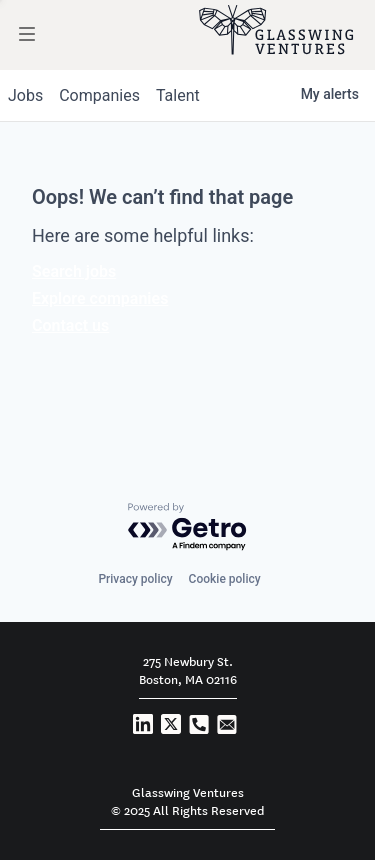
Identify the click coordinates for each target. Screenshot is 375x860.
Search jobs (74, 271)
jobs (25, 95)
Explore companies (100, 298)
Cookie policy (225, 579)
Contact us (70, 325)
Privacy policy (135, 579)
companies (99, 95)
